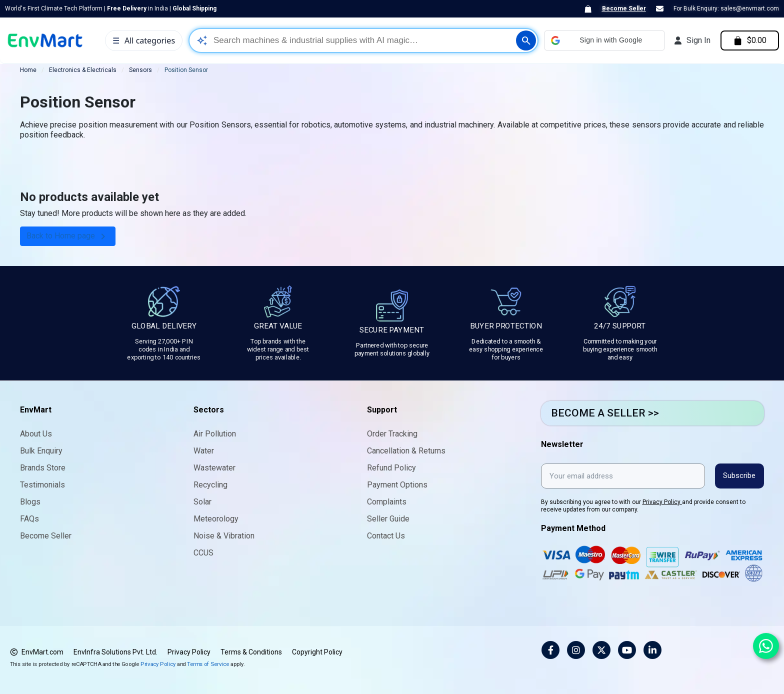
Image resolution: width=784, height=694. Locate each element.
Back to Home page (68, 236)
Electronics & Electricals (83, 70)
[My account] (691, 40)
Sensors (140, 70)
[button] (603, 40)
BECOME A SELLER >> (605, 413)
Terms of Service (208, 664)
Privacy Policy (662, 502)
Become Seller (624, 8)
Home (28, 70)
